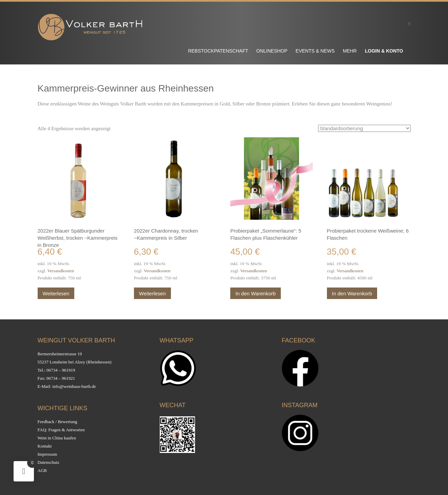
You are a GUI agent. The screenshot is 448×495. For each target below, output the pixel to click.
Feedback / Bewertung (57, 422)
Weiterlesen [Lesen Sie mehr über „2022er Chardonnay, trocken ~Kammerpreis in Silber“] (152, 293)
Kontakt (45, 446)
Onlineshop (272, 51)
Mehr (350, 51)
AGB (42, 470)
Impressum (47, 454)
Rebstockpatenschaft (218, 51)
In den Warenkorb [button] (256, 293)
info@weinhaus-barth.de (74, 386)
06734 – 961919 (61, 370)
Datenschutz (48, 462)
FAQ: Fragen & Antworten (61, 430)
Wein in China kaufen (57, 438)
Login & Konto (384, 51)
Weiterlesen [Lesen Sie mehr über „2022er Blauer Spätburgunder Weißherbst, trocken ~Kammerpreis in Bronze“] (56, 293)
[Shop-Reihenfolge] (364, 128)
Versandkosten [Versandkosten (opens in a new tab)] (61, 271)
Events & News (315, 51)
